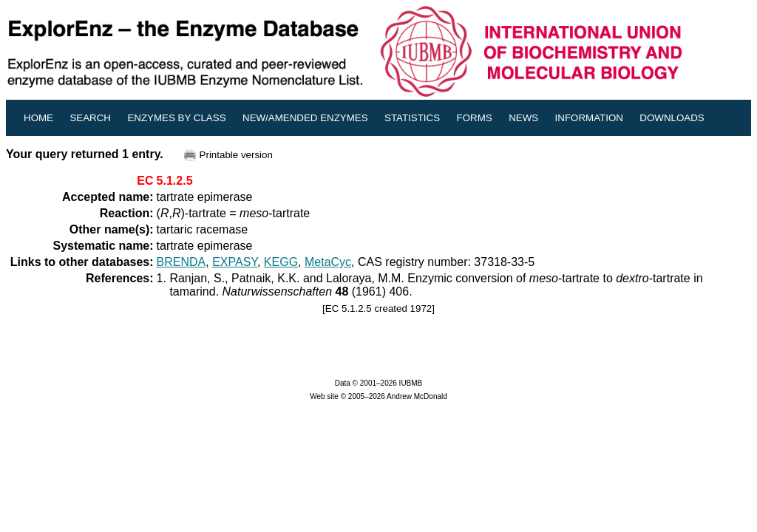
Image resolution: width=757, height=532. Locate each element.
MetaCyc (328, 262)
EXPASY (235, 262)
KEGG (281, 262)
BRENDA (181, 262)
